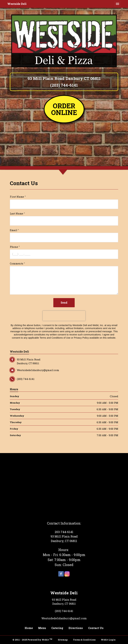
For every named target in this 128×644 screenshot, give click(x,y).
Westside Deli (17, 4)
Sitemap (63, 640)
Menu (42, 628)
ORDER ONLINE (64, 109)
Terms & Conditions (84, 640)
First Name (17, 197)
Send (64, 303)
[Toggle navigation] (117, 4)
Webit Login (108, 640)
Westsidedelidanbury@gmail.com (64, 618)
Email (13, 230)
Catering (57, 628)
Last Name (16, 213)
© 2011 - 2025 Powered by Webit (32, 640)
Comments (16, 263)
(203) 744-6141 (64, 85)
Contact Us (96, 628)
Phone (14, 247)
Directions (76, 628)
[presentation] (64, 316)
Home (29, 628)
